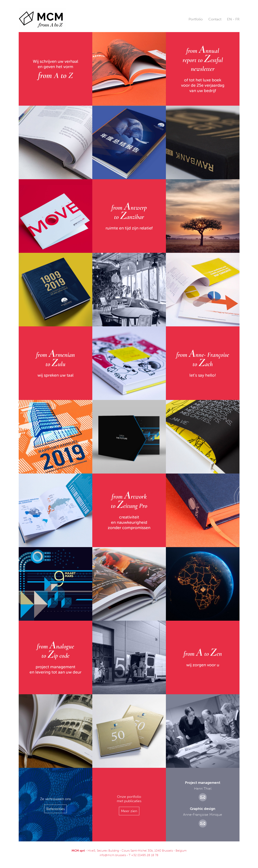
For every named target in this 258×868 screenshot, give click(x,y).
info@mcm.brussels (113, 855)
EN (229, 19)
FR (237, 19)
